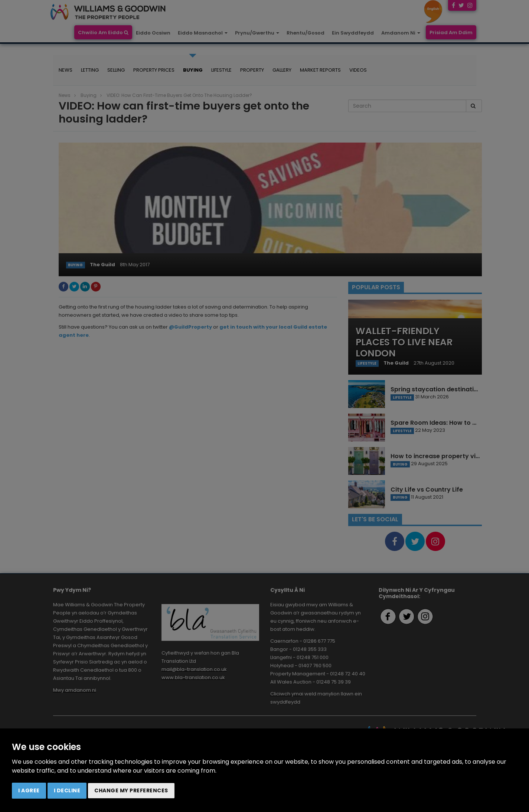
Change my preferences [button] (131, 790)
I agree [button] (29, 790)
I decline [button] (67, 790)
